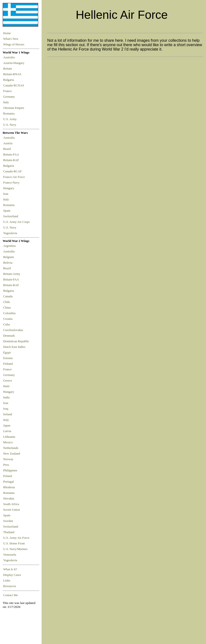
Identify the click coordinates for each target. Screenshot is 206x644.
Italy (7, 102)
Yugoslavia (11, 233)
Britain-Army (12, 274)
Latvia (7, 431)
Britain (8, 69)
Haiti (6, 386)
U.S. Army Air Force (16, 538)
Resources (10, 586)
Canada (8, 296)
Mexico (8, 442)
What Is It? (10, 569)
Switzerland (11, 216)
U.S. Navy (10, 125)
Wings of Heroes (14, 44)
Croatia (8, 319)
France (8, 91)
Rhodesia (9, 487)
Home (7, 33)
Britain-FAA (12, 155)
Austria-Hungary (15, 63)
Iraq (6, 409)
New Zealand (12, 454)
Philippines (10, 470)
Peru (6, 465)
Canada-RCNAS (14, 85)
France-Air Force (15, 177)
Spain (7, 211)
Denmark (9, 336)
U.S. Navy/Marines (15, 549)
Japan (7, 426)
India (6, 397)
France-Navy (12, 183)
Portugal (8, 482)
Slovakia (9, 499)
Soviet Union (11, 510)
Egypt (7, 353)
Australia (10, 57)
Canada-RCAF (13, 171)
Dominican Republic (16, 341)
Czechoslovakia (13, 330)
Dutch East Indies (14, 347)
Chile (7, 302)
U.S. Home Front (14, 543)
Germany (10, 97)
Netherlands (11, 448)
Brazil (8, 149)
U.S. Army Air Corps (17, 222)
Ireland (8, 414)
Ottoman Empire (14, 108)
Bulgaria (9, 80)
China (7, 308)
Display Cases (12, 575)
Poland (8, 476)
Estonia (8, 358)
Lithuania (9, 437)
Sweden (8, 521)
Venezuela (10, 555)
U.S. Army (10, 119)
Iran (6, 194)
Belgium (9, 257)
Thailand (9, 532)
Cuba (6, 324)
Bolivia (8, 263)
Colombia (9, 313)
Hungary (9, 188)
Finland (8, 364)
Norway (8, 459)
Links (7, 581)
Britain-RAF (12, 160)
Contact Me (11, 595)
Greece (8, 381)
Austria (9, 143)
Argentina (9, 246)
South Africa (11, 504)
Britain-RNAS (13, 74)
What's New (11, 39)
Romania (10, 114)
